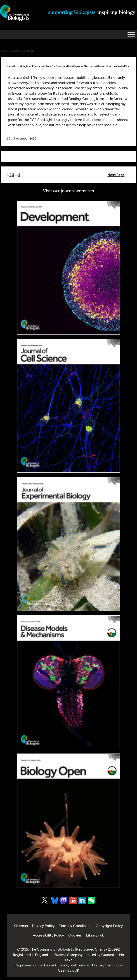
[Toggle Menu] (131, 34)
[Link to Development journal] (69, 267)
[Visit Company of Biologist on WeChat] (91, 902)
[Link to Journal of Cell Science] (69, 406)
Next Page (119, 175)
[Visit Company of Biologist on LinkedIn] (82, 900)
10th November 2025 (22, 138)
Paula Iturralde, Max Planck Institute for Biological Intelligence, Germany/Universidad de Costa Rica (68, 66)
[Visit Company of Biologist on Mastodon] (64, 901)
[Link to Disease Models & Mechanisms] (69, 682)
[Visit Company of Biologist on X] (45, 900)
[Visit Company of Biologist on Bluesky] (55, 900)
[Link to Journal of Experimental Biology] (69, 544)
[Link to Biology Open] (69, 821)
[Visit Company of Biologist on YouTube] (73, 900)
